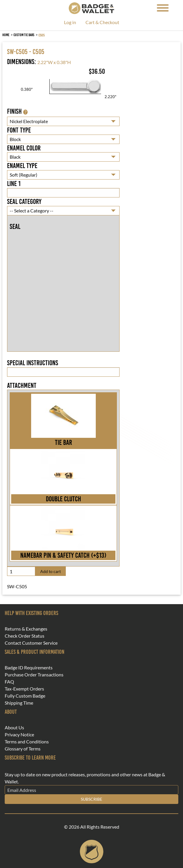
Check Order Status (25, 636)
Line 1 (14, 184)
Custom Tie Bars (24, 35)
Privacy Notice (19, 735)
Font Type (19, 130)
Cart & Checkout (102, 22)
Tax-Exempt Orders (24, 689)
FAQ (9, 682)
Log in (70, 22)
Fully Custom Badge (25, 696)
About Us (14, 728)
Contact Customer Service (31, 643)
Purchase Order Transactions (34, 675)
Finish (17, 111)
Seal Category (24, 202)
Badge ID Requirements (29, 668)
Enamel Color (24, 148)
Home (6, 35)
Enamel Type (22, 166)
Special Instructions (33, 363)
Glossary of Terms (23, 749)
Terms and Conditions (27, 742)
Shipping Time (19, 703)
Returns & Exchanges (26, 629)
